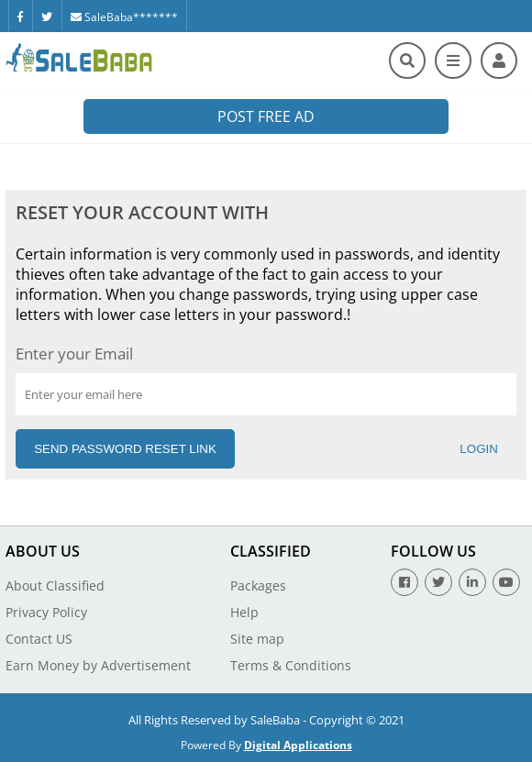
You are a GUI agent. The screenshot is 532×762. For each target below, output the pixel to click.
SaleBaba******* (124, 17)
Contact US (39, 639)
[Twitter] (47, 16)
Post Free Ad (266, 116)
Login (478, 449)
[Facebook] (20, 16)
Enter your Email (74, 353)
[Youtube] (506, 582)
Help (244, 612)
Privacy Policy (46, 612)
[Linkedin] (472, 582)
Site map (257, 639)
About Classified (55, 585)
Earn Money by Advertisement (98, 665)
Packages (258, 585)
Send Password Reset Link (125, 449)
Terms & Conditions (291, 665)
